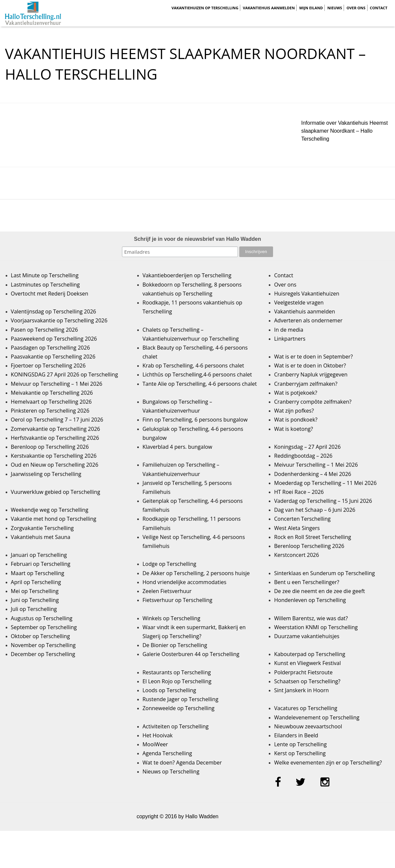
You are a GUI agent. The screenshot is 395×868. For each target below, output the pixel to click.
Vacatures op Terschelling (306, 708)
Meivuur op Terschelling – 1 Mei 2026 (57, 384)
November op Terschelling (43, 645)
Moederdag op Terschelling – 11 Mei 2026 (325, 483)
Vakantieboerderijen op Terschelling (187, 275)
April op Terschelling (36, 582)
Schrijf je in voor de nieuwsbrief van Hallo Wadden (197, 239)
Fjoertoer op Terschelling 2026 (48, 366)
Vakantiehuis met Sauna (41, 537)
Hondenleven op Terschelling (310, 600)
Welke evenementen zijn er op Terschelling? (328, 763)
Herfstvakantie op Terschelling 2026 (55, 438)
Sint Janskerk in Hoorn (301, 690)
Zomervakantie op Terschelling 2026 (56, 429)
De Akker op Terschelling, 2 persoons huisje (196, 573)
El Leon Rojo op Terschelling (177, 681)
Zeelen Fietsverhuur (167, 591)
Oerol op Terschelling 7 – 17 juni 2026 (57, 420)
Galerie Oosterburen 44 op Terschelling (191, 654)
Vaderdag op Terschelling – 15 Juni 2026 (323, 501)
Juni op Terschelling (35, 600)
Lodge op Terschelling (169, 564)
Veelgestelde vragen (299, 302)
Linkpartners (290, 339)
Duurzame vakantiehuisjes (307, 636)
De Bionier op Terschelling (175, 645)
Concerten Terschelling (302, 519)
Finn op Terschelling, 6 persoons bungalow (195, 420)
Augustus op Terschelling (42, 618)
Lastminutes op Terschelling (45, 285)
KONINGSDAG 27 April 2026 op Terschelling (64, 374)
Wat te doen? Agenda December (182, 763)
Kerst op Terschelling (300, 753)
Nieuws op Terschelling (171, 771)
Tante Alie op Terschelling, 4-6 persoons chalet (200, 384)
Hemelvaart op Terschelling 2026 (51, 402)
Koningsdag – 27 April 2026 (307, 447)
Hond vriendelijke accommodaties (184, 582)
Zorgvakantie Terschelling (42, 528)
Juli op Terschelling (34, 609)
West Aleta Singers (297, 528)
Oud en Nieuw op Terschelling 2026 (55, 465)
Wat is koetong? (293, 429)
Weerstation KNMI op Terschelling (316, 627)
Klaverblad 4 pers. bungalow (177, 447)
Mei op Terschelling (35, 591)
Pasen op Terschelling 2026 (44, 330)
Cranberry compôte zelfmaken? (313, 402)
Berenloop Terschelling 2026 (309, 546)
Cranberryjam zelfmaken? (306, 384)
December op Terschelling (43, 654)
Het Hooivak (158, 735)
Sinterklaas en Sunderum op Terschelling (324, 573)
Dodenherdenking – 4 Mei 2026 (312, 474)
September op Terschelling (44, 627)
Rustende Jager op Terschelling (180, 699)
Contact (379, 8)
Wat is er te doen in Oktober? (310, 366)
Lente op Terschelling (300, 744)
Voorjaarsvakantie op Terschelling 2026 (59, 320)
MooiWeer (155, 744)
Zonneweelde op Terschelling (178, 708)
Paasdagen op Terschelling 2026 (51, 348)
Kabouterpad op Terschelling (310, 654)
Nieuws (335, 8)
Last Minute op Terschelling (45, 275)
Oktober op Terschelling (40, 636)
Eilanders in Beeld (296, 735)
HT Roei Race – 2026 (299, 492)
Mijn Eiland (311, 8)
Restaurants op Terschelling (177, 672)
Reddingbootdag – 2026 (303, 456)
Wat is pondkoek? (296, 420)
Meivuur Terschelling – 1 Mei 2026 (316, 465)
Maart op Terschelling (38, 573)
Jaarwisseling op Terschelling (46, 474)
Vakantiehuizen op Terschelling (205, 8)
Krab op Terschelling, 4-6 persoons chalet (193, 366)
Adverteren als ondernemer (308, 320)
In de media (289, 330)
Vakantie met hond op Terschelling (54, 519)
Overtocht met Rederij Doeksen (50, 294)
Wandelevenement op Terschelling (317, 717)
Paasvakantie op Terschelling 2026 (53, 357)
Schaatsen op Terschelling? (307, 681)
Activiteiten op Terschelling (176, 726)
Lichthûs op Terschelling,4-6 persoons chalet (197, 374)
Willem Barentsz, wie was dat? (311, 618)
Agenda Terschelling (167, 753)
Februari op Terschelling (41, 564)
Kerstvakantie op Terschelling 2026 (54, 456)
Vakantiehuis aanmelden (269, 8)
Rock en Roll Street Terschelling (312, 537)
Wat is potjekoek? (296, 393)
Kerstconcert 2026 (296, 555)
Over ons (356, 8)
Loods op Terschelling (169, 690)
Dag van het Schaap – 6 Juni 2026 (315, 510)
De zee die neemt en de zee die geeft (319, 591)
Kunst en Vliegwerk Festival (307, 663)
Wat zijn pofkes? (294, 411)
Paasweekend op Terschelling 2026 (54, 339)
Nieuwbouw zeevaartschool (308, 726)
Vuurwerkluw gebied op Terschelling (56, 492)
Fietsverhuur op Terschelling (177, 600)
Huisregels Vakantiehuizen (307, 294)
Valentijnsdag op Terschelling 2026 (54, 311)
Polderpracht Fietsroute (303, 672)
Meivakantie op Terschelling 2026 (52, 393)
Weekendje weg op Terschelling (50, 510)
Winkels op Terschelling (171, 618)
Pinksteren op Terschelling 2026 (50, 411)
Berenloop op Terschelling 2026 (50, 447)
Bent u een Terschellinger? (307, 582)
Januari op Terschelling (39, 555)
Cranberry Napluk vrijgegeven (311, 374)
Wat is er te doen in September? (313, 357)
